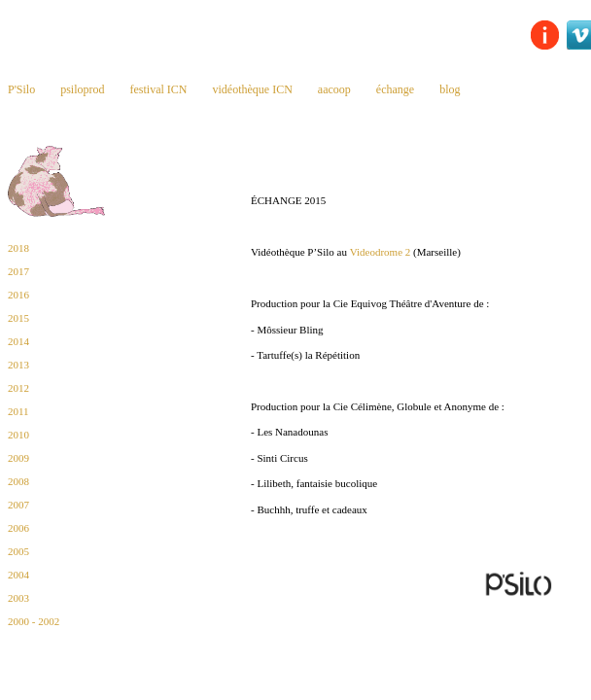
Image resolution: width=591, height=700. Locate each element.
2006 (18, 528)
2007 (18, 505)
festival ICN (159, 89)
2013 (18, 365)
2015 (18, 318)
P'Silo (21, 89)
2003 (18, 598)
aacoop (334, 89)
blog (450, 89)
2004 (18, 575)
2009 (18, 458)
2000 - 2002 (34, 621)
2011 (18, 411)
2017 (18, 271)
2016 (18, 295)
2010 (18, 435)
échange (395, 89)
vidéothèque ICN (253, 89)
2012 (18, 388)
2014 (18, 341)
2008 (18, 481)
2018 (18, 248)
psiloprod (82, 89)
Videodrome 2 (381, 252)
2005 (18, 551)
